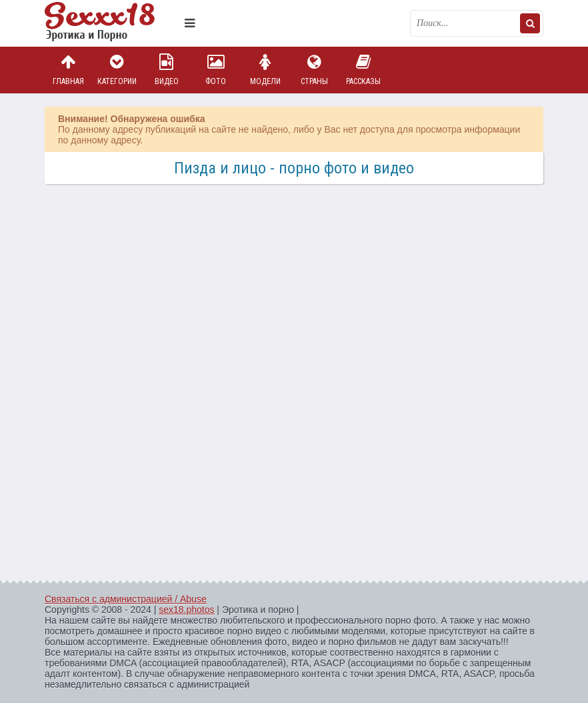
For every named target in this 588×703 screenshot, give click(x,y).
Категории (117, 70)
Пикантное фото (111, 23)
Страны (314, 70)
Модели (265, 70)
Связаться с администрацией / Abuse (126, 599)
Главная (68, 70)
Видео (167, 70)
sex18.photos (186, 610)
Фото (216, 70)
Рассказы (363, 70)
